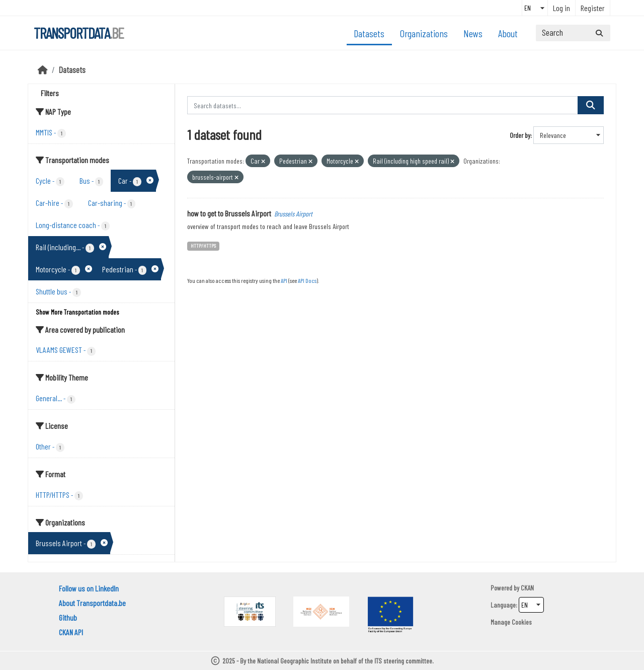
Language (503, 605)
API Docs (307, 280)
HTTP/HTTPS (203, 245)
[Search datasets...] (573, 33)
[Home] (43, 69)
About (508, 33)
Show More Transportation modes (77, 312)
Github (68, 617)
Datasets (369, 33)
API (284, 280)
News (473, 33)
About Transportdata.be (92, 603)
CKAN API (71, 632)
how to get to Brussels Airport (229, 213)
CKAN (527, 588)
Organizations (424, 33)
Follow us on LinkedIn (89, 588)
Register (593, 8)
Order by (520, 135)
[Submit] (599, 33)
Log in (561, 8)
